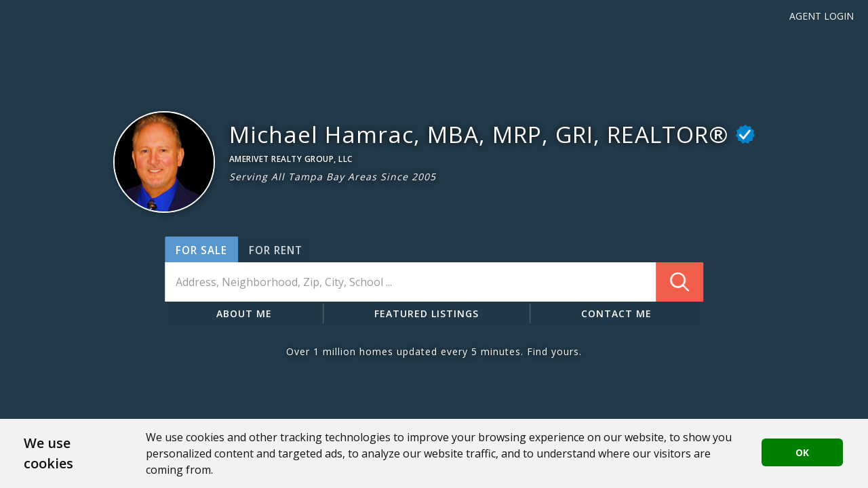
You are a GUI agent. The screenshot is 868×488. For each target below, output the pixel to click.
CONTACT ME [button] (616, 313)
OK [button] (802, 452)
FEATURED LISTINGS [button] (427, 313)
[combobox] (434, 282)
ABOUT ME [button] (244, 313)
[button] (164, 162)
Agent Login (822, 16)
